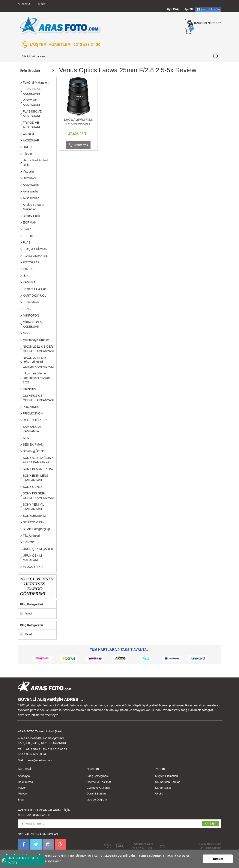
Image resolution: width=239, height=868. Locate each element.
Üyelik (159, 794)
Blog (21, 800)
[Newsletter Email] (120, 824)
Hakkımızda (26, 782)
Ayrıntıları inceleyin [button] (47, 861)
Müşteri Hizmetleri (166, 776)
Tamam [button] (218, 859)
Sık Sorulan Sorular (167, 782)
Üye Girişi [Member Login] (174, 9)
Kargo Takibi (163, 788)
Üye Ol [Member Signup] (188, 9)
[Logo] (60, 25)
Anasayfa (24, 776)
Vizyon (22, 788)
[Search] (120, 56)
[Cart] (188, 32)
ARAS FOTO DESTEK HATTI (20, 860)
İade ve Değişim (97, 800)
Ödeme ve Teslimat (99, 782)
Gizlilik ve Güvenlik (98, 788)
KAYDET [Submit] (210, 824)
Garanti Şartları (96, 794)
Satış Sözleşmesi (97, 776)
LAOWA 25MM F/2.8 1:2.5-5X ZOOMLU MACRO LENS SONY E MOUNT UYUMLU (78, 122)
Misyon (23, 794)
